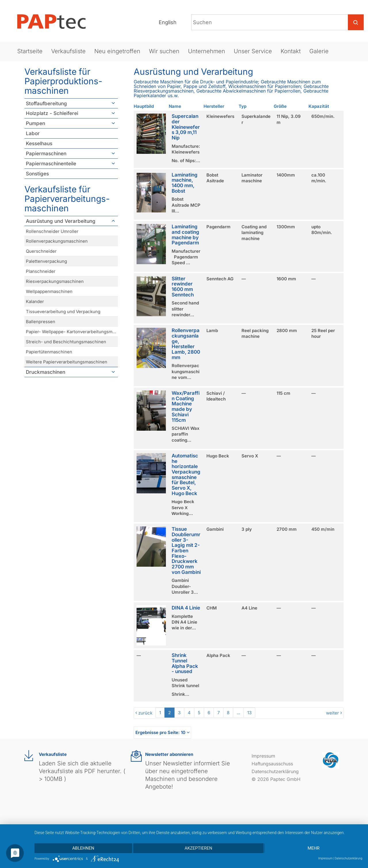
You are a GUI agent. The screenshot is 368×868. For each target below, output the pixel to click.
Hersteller (214, 106)
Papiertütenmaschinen (49, 352)
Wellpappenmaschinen (49, 291)
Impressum (263, 756)
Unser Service (253, 51)
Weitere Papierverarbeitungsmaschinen (67, 362)
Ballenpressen (41, 322)
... (238, 713)
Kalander (35, 301)
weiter (332, 713)
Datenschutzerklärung (275, 771)
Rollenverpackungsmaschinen (57, 241)
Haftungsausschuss (272, 764)
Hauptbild (144, 106)
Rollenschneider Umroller (52, 231)
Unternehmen (207, 51)
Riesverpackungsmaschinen (55, 281)
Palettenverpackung (46, 261)
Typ (243, 106)
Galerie (319, 51)
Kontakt (291, 51)
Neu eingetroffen (117, 51)
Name (175, 106)
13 (249, 713)
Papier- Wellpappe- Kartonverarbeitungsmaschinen (72, 332)
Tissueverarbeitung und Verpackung (63, 312)
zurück (145, 713)
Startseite (30, 51)
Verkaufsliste (68, 51)
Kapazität (319, 106)
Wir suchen (164, 51)
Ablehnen (83, 848)
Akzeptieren (198, 848)
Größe (280, 106)
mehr (314, 848)
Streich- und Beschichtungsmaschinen (66, 342)
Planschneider (41, 271)
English (168, 22)
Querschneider (41, 251)
